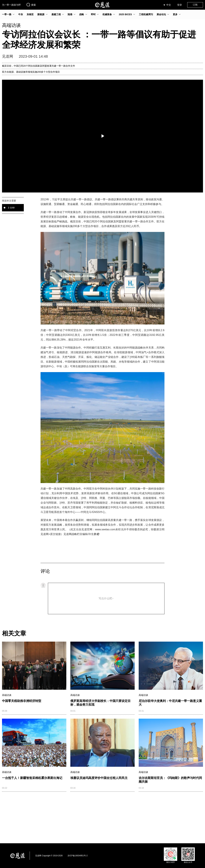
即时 (93, 14)
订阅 (195, 5)
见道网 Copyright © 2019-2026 (49, 856)
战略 (82, 14)
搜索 (31, 5)
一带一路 (7, 14)
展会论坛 (161, 14)
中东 (21, 14)
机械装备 (107, 14)
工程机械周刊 (146, 14)
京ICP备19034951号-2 (78, 856)
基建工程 (56, 14)
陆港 (70, 14)
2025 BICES (125, 14)
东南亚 (30, 14)
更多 (175, 14)
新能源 (41, 14)
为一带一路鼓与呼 (11, 5)
